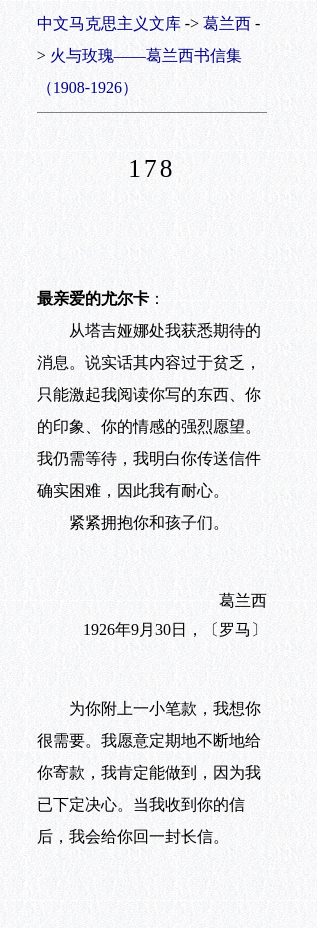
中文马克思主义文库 (109, 23)
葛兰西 (227, 23)
